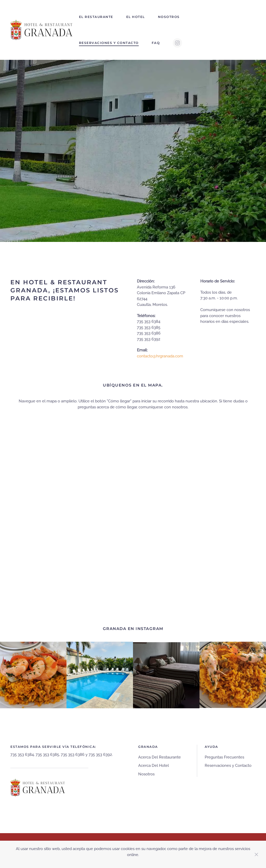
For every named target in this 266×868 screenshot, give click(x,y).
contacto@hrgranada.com (160, 356)
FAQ (156, 43)
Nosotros (169, 17)
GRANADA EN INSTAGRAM (133, 629)
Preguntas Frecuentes (224, 757)
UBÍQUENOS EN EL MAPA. (133, 385)
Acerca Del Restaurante (159, 757)
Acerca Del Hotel (154, 766)
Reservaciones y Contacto (109, 43)
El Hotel (136, 17)
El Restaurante (96, 17)
